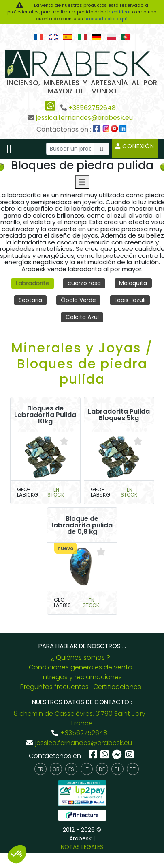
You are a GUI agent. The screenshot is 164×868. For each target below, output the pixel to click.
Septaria (30, 300)
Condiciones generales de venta (81, 667)
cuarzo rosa (84, 283)
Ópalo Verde (78, 300)
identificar (120, 12)
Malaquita (133, 283)
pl (117, 769)
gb (56, 769)
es (71, 769)
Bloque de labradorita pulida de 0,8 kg (82, 525)
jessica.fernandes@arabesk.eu (84, 118)
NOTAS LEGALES (82, 847)
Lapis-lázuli (130, 300)
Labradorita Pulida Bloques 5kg (119, 415)
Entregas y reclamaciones (81, 677)
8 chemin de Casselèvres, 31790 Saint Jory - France (82, 718)
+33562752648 (92, 108)
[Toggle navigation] (9, 149)
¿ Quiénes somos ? (81, 657)
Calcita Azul (82, 317)
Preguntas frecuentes (54, 687)
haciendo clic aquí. (106, 19)
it (87, 769)
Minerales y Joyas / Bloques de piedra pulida (82, 363)
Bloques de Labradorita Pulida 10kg (45, 415)
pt (133, 769)
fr (40, 769)
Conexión (135, 146)
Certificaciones (117, 687)
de (102, 769)
